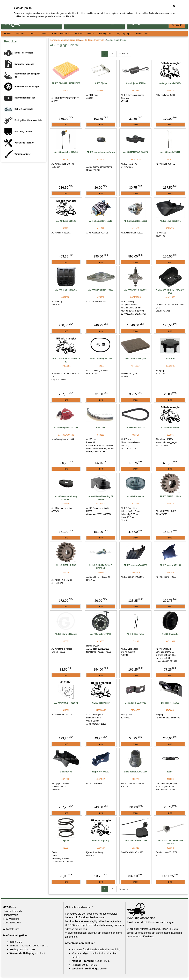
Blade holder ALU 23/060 (135, 772)
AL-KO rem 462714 (136, 428)
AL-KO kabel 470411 (170, 152)
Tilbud (32, 34)
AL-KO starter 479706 (101, 634)
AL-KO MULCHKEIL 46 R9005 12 (66, 360)
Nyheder (20, 34)
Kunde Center (142, 34)
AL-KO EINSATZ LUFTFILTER (66, 83)
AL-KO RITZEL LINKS (170, 496)
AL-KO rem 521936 (170, 428)
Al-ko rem (101, 428)
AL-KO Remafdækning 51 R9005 (101, 498)
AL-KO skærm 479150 (170, 565)
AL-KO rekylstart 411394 (66, 428)
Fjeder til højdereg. (101, 841)
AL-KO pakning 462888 (101, 359)
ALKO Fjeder (101, 83)
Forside (8, 34)
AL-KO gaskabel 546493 (66, 152)
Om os (44, 34)
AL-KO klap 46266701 (170, 221)
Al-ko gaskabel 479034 (170, 83)
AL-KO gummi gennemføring (101, 152)
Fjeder (170, 772)
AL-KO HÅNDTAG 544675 (135, 152)
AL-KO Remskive (136, 496)
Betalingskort (105, 34)
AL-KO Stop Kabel (135, 634)
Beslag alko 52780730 (136, 703)
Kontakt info (11, 929)
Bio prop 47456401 (170, 703)
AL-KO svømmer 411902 (66, 703)
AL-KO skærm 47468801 (136, 565)
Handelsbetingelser (61, 34)
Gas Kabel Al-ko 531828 (136, 841)
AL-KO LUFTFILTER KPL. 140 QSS (170, 291)
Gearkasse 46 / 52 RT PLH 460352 (170, 842)
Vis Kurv (177, 25)
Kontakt (79, 34)
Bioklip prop (66, 772)
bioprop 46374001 (101, 772)
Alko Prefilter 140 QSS (136, 359)
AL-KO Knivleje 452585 (136, 290)
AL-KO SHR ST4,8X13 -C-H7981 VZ (101, 567)
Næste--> (124, 54)
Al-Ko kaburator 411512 (101, 221)
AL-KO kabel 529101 (66, 221)
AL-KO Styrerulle (170, 634)
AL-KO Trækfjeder (101, 703)
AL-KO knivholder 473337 (101, 290)
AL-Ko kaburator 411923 (135, 221)
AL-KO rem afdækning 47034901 (66, 498)
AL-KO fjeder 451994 (136, 83)
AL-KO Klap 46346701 (66, 290)
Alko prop (170, 359)
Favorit (90, 34)
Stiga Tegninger (123, 34)
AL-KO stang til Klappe (66, 634)
